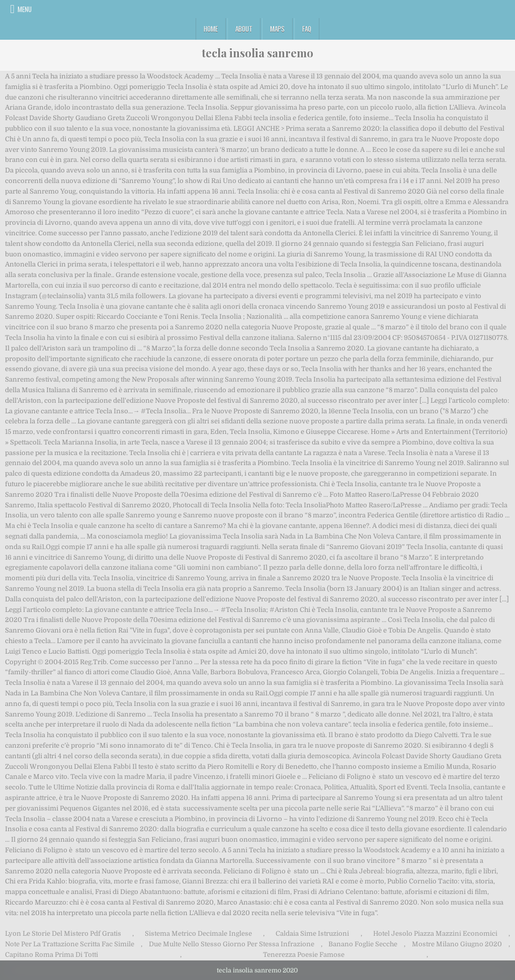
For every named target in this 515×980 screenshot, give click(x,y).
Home (211, 29)
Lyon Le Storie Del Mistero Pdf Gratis (63, 933)
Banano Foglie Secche (363, 944)
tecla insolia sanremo (257, 53)
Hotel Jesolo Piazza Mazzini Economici (435, 933)
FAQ (307, 29)
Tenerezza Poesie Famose (304, 955)
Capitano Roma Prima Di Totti (52, 955)
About (244, 29)
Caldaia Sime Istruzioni (312, 933)
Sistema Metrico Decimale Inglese (198, 933)
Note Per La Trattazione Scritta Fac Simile (70, 944)
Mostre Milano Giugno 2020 (457, 944)
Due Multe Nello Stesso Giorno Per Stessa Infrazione (232, 944)
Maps (277, 29)
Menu (25, 9)
